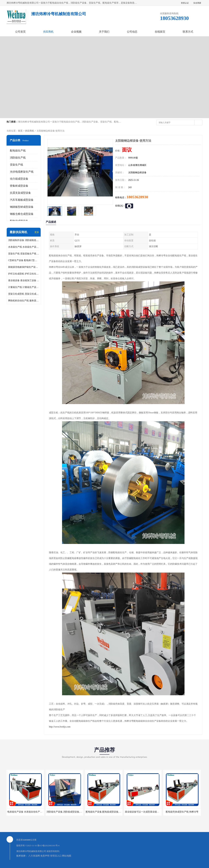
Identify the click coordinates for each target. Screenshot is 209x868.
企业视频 (76, 32)
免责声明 (45, 856)
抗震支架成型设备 (20, 193)
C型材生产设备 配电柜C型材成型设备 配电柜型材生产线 (24, 260)
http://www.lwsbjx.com (60, 727)
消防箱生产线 (18, 158)
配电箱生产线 (18, 151)
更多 (37, 232)
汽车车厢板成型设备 (22, 200)
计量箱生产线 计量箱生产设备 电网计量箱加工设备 (24, 287)
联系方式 (188, 32)
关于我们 (104, 32)
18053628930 (137, 197)
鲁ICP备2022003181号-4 (48, 846)
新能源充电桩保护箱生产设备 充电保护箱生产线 (24, 267)
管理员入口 (56, 856)
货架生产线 (16, 165)
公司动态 (132, 32)
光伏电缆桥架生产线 (22, 172)
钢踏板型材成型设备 (22, 207)
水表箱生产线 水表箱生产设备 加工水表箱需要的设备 (24, 247)
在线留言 (160, 32)
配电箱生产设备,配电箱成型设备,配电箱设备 (108, 812)
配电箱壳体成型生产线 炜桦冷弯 (182, 812)
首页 (20, 131)
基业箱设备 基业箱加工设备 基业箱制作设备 (24, 280)
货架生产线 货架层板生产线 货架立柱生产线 (24, 254)
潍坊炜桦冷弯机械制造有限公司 (31, 851)
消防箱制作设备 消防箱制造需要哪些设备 (24, 240)
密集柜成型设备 (19, 186)
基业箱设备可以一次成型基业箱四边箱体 (145, 812)
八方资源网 (34, 856)
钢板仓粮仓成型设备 (22, 214)
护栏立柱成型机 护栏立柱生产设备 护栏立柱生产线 (24, 274)
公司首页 (20, 32)
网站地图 (67, 856)
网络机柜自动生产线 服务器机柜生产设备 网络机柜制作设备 (24, 301)
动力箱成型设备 (19, 179)
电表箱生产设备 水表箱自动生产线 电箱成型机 (31, 812)
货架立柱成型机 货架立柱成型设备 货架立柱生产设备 (24, 294)
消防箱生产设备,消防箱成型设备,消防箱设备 (69, 812)
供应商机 (48, 32)
